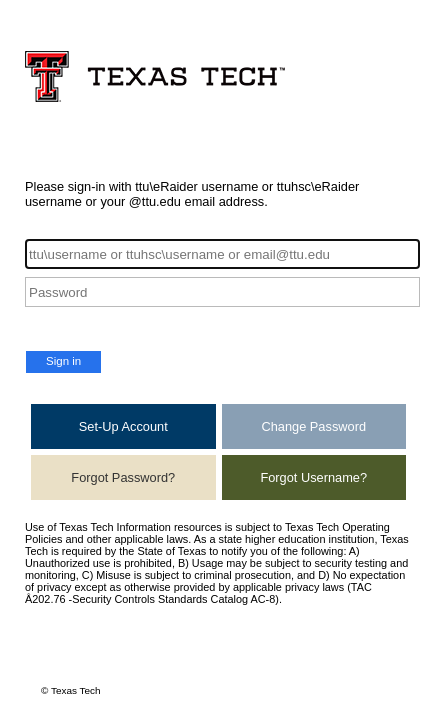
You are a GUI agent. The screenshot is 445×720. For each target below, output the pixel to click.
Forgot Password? (123, 477)
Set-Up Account (123, 426)
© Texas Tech (71, 690)
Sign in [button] (63, 361)
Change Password (313, 426)
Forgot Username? (313, 477)
